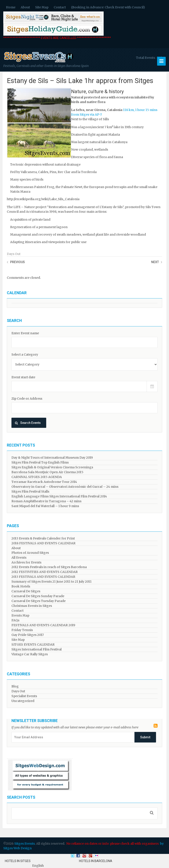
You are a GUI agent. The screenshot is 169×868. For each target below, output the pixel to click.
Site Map (42, 7)
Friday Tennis (22, 630)
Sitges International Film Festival (37, 649)
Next (155, 262)
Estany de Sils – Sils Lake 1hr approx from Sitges (80, 81)
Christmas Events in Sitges (32, 606)
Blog (15, 686)
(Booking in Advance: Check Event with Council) (108, 7)
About (25, 7)
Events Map (20, 615)
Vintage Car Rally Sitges (30, 654)
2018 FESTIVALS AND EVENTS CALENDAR (43, 543)
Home (11, 7)
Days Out (14, 254)
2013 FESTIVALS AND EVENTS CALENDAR (43, 577)
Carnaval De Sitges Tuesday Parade (39, 601)
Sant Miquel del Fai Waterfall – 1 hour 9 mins (45, 506)
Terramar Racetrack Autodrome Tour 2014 (44, 482)
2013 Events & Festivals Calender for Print (43, 538)
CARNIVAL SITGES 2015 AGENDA (37, 477)
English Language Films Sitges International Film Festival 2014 (59, 496)
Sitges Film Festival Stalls (30, 491)
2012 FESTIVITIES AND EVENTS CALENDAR (45, 572)
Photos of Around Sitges (30, 553)
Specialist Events (24, 696)
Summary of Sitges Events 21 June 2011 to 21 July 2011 (51, 582)
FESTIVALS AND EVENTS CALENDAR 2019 (43, 625)
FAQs (15, 620)
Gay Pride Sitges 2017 (28, 635)
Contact (60, 7)
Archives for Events (26, 562)
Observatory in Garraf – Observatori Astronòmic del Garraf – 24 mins (65, 487)
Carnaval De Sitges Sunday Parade (38, 596)
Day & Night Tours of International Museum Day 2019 (52, 458)
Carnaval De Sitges (26, 591)
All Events (19, 558)
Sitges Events (25, 844)
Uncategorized (23, 701)
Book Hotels (21, 586)
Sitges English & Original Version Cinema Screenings (52, 467)
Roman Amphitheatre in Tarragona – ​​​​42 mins (46, 501)
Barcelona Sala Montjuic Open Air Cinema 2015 (47, 472)
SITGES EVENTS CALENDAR (33, 645)
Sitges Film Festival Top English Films (40, 462)
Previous (17, 262)
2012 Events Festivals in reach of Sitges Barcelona (49, 567)
